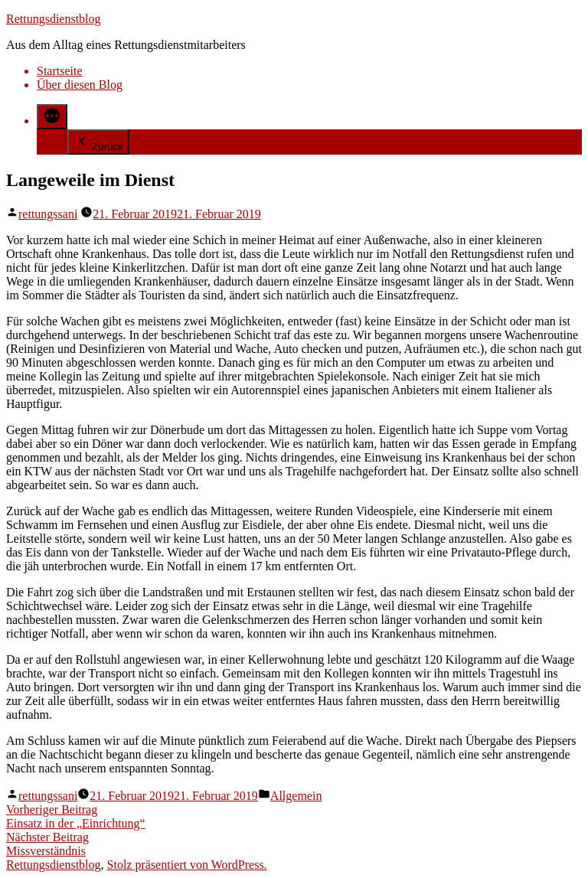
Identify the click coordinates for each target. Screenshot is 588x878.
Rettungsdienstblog (54, 19)
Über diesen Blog (80, 85)
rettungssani (48, 214)
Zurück (98, 142)
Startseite (60, 71)
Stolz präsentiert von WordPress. (187, 865)
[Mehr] (52, 117)
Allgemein (296, 796)
